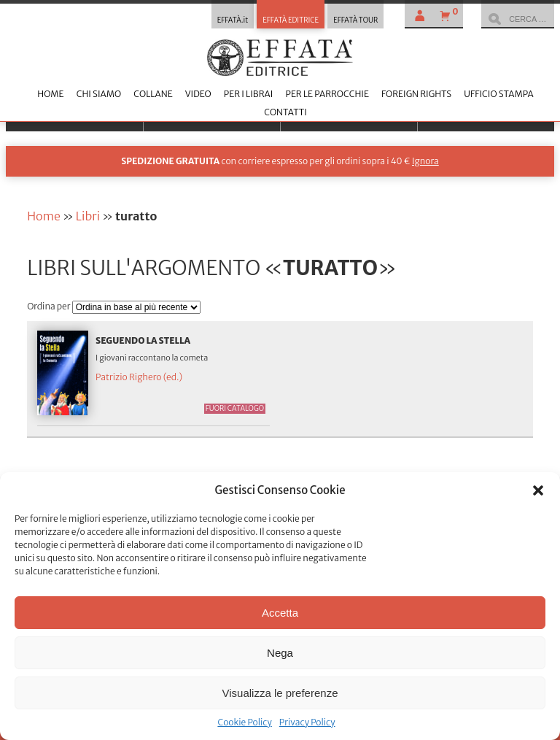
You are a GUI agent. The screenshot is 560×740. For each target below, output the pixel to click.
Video (198, 94)
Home (50, 94)
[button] (538, 490)
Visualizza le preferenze (280, 693)
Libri (88, 216)
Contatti (285, 112)
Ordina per (50, 306)
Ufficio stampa (498, 94)
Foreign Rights (416, 94)
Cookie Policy (244, 722)
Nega (280, 653)
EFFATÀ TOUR (355, 20)
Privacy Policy (307, 722)
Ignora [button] (425, 161)
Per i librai (249, 94)
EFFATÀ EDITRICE (291, 20)
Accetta (280, 613)
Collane (153, 94)
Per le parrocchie (327, 94)
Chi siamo (99, 94)
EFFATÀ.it (233, 20)
